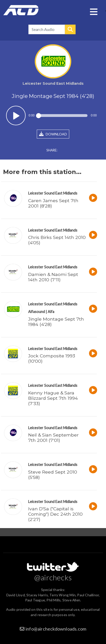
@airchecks (53, 577)
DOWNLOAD (53, 134)
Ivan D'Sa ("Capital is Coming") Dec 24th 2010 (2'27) (55, 514)
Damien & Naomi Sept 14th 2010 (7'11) (53, 277)
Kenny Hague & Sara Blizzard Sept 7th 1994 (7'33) (53, 398)
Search (70, 29)
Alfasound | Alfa (41, 312)
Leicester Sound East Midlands (53, 193)
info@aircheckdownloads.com (56, 629)
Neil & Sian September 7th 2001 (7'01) (53, 438)
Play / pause (16, 116)
